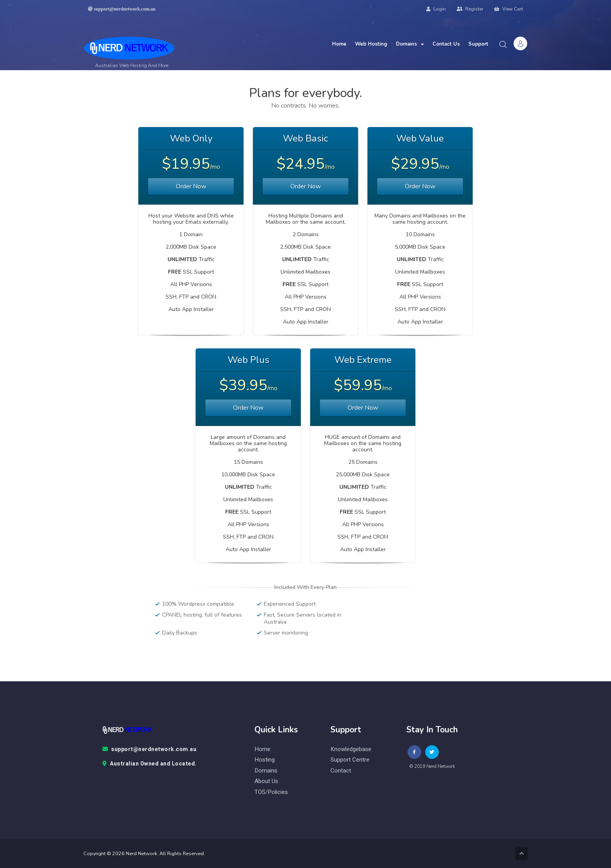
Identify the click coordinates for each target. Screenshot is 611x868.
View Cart (509, 9)
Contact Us (446, 44)
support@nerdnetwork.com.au (150, 750)
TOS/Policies (271, 792)
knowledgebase (351, 749)
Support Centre (350, 760)
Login (436, 9)
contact (341, 771)
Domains (410, 44)
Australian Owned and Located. (150, 764)
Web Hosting (371, 44)
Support (478, 44)
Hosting (265, 760)
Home (339, 44)
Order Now (191, 186)
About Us (266, 781)
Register (470, 9)
